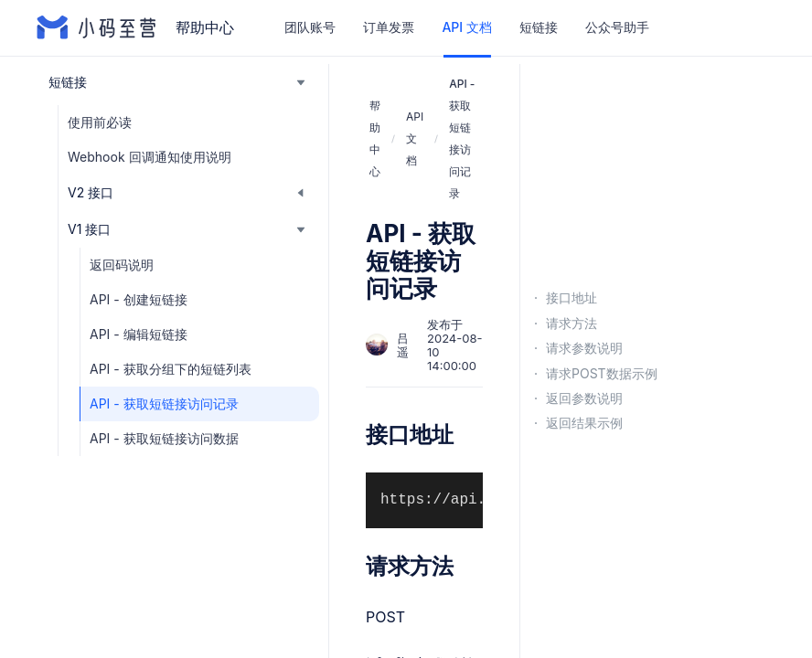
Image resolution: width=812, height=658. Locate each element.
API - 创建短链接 (139, 299)
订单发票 (389, 27)
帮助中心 (375, 138)
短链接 (539, 27)
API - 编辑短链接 (139, 334)
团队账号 (310, 27)
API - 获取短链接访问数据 (164, 438)
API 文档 (466, 27)
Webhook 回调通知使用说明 (150, 157)
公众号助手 (617, 27)
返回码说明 (122, 265)
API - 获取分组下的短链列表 (171, 369)
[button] (178, 82)
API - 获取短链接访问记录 (164, 403)
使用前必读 (100, 122)
